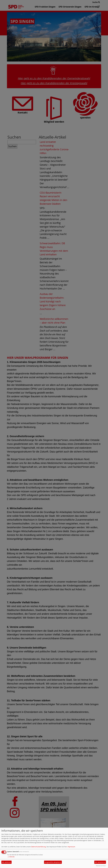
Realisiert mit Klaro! (101, 866)
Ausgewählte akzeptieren (53, 862)
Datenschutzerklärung (38, 847)
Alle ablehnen (7, 862)
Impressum (71, 847)
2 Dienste (11, 857)
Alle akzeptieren (100, 862)
